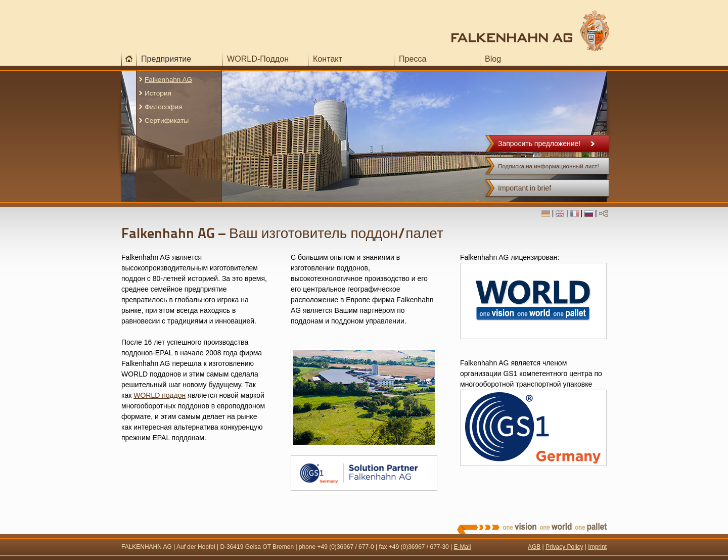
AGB (534, 547)
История (158, 93)
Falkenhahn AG (168, 80)
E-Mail (463, 547)
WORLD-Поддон (258, 59)
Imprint (597, 547)
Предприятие (166, 59)
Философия (164, 107)
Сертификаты (167, 121)
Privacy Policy (564, 547)
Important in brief (525, 188)
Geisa (253, 547)
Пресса (413, 59)
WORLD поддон (160, 395)
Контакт (328, 59)
